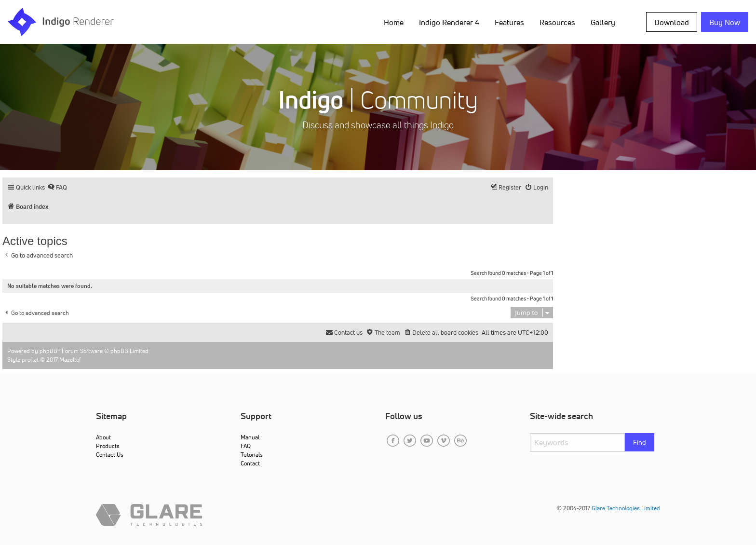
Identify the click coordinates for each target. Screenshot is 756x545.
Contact (250, 463)
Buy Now (725, 22)
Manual (250, 437)
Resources (557, 22)
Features (509, 22)
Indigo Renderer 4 (449, 22)
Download (672, 22)
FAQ (246, 446)
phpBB (48, 351)
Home (394, 22)
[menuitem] (57, 187)
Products (108, 446)
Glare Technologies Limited (626, 508)
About (103, 437)
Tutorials (252, 455)
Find (640, 442)
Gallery (603, 22)
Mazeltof (70, 360)
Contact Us (110, 455)
